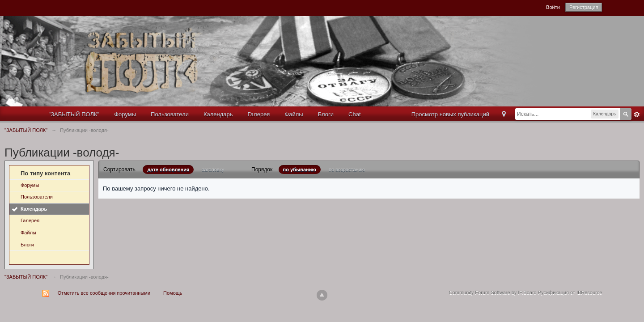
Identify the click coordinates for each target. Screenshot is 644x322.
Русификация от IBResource (570, 292)
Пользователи (170, 114)
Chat (354, 114)
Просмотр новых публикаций (450, 114)
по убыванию (300, 169)
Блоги (326, 114)
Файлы (294, 114)
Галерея (259, 114)
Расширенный (637, 114)
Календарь (218, 114)
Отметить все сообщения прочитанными (104, 293)
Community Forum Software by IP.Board (493, 292)
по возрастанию (347, 169)
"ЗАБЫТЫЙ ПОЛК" (74, 114)
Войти (553, 7)
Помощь (173, 293)
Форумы (125, 114)
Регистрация (584, 7)
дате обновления (168, 169)
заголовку (213, 169)
